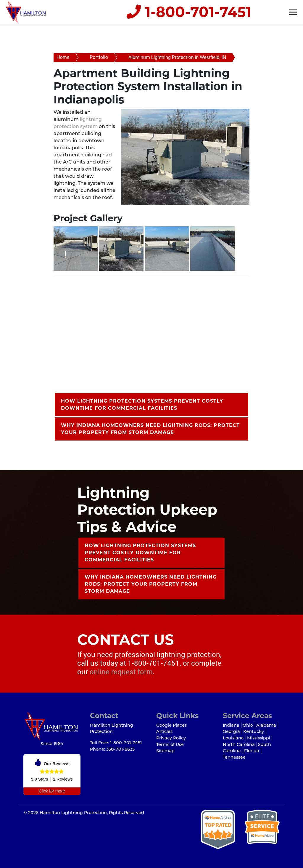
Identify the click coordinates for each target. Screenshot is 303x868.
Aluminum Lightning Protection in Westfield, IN (177, 57)
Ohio (248, 725)
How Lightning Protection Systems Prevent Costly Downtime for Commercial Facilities (142, 405)
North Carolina (239, 744)
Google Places (171, 725)
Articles (164, 731)
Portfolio (99, 57)
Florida (252, 751)
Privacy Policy (171, 738)
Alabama (266, 725)
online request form (121, 672)
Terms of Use (170, 744)
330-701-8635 (120, 749)
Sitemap (165, 751)
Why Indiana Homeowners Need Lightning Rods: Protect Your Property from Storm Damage (150, 429)
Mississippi (259, 738)
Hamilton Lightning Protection (73, 813)
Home (63, 57)
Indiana (231, 725)
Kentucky (254, 731)
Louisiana (233, 738)
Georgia (231, 731)
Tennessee (234, 757)
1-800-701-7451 (188, 12)
